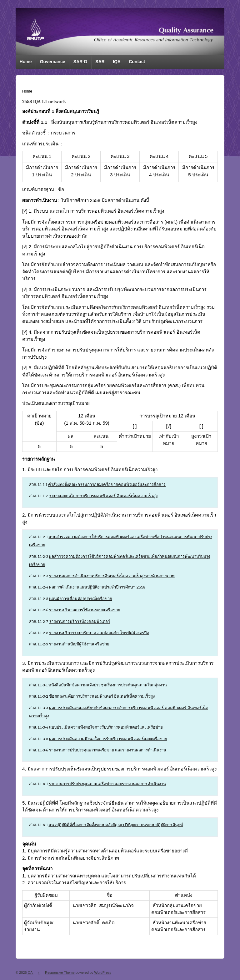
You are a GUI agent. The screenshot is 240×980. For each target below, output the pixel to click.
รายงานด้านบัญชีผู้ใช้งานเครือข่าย (79, 644)
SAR (100, 62)
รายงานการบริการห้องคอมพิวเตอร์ (80, 621)
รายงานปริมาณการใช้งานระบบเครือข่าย (85, 610)
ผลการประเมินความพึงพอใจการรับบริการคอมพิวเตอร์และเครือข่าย (108, 739)
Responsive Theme (60, 972)
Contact (137, 62)
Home (26, 62)
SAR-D (80, 62)
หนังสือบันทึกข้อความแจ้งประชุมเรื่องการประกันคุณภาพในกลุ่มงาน (108, 685)
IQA (117, 62)
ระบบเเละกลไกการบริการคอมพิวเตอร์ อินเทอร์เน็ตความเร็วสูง (103, 496)
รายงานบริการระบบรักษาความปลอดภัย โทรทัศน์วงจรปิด (99, 633)
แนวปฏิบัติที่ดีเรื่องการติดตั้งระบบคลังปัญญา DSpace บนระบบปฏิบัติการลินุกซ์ (116, 825)
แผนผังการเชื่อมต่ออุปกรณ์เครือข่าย (81, 599)
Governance (53, 62)
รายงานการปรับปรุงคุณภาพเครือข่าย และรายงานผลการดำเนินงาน (108, 750)
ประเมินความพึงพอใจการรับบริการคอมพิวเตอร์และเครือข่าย (110, 727)
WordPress (103, 972)
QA (30, 972)
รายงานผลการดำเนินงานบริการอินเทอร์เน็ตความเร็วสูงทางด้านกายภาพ (112, 576)
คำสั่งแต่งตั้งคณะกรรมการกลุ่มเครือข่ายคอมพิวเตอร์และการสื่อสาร (107, 485)
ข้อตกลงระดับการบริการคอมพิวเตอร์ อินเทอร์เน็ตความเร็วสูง (102, 696)
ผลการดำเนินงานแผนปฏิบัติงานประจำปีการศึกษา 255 (96, 587)
